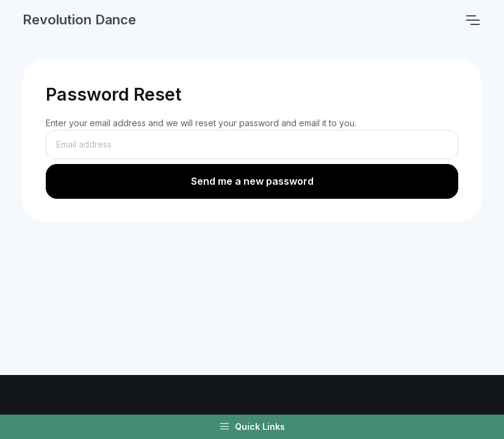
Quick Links (252, 427)
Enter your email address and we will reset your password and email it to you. (201, 123)
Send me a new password (252, 181)
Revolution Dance (79, 20)
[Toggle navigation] (472, 20)
